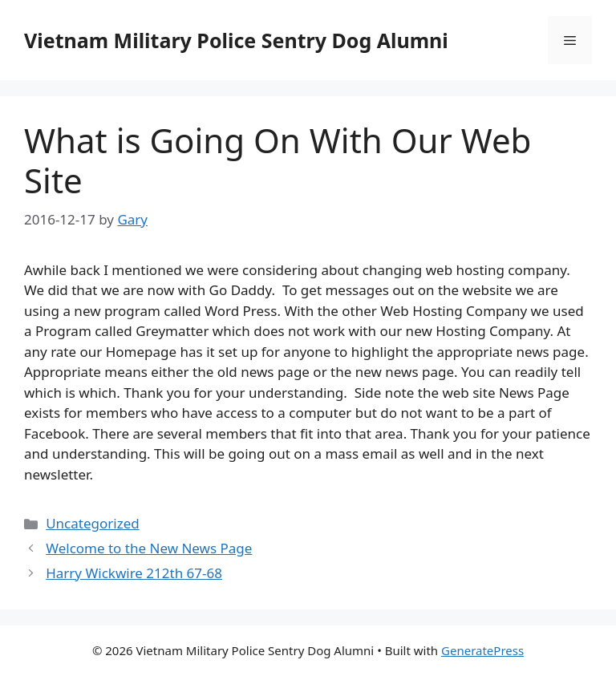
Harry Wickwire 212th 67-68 (134, 573)
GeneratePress (482, 650)
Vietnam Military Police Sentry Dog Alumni (236, 40)
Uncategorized (93, 523)
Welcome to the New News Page (149, 548)
